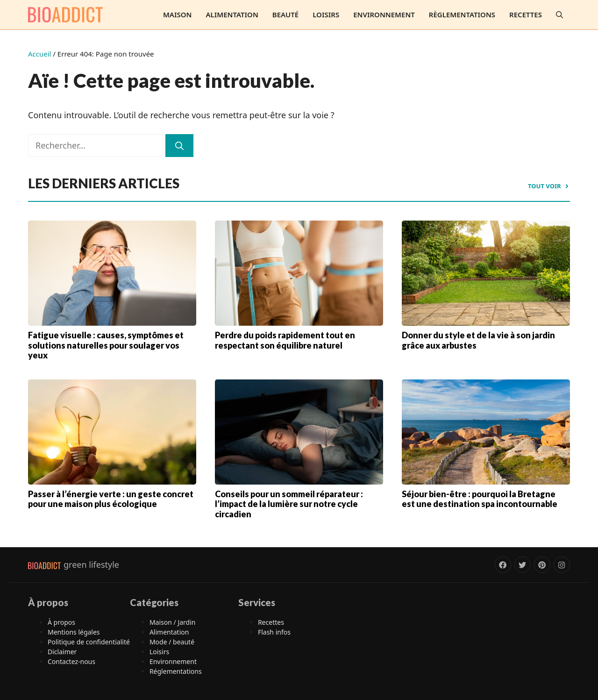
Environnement (384, 14)
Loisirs (326, 14)
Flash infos (274, 632)
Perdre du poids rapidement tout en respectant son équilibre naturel (285, 340)
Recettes (526, 14)
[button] (559, 15)
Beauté (285, 14)
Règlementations (462, 14)
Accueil (39, 54)
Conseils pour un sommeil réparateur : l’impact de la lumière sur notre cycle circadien (289, 504)
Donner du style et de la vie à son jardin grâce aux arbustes (478, 340)
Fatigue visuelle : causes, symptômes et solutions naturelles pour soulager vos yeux (106, 345)
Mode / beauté (172, 642)
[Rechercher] (179, 146)
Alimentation (232, 14)
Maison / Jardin (173, 622)
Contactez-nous (71, 661)
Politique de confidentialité (89, 642)
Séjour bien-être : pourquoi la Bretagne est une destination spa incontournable (480, 499)
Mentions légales (74, 632)
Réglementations (176, 671)
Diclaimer (62, 652)
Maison (178, 14)
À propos (61, 622)
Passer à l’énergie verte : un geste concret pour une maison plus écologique (111, 499)
